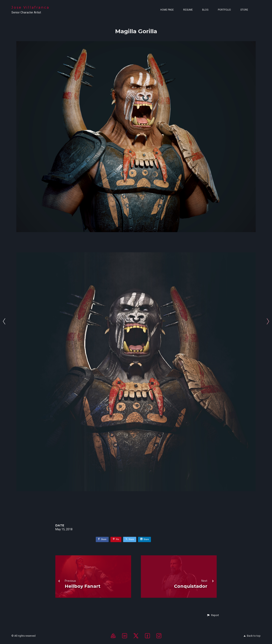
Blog (205, 10)
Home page (167, 10)
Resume (188, 10)
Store (244, 10)
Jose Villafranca (30, 7)
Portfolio (224, 10)
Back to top (252, 636)
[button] (213, 615)
